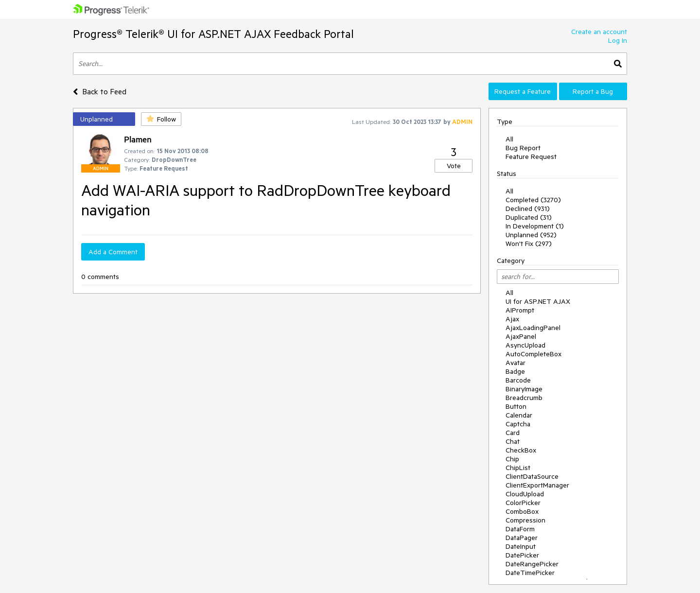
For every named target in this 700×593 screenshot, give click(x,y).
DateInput (521, 546)
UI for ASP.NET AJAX (538, 301)
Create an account (599, 32)
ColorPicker (523, 503)
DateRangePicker (532, 564)
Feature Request (531, 157)
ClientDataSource (532, 476)
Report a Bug (593, 91)
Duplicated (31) (529, 217)
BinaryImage (524, 389)
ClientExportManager (537, 485)
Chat (513, 441)
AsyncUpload (525, 345)
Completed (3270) (533, 200)
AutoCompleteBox (534, 354)
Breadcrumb (524, 398)
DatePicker (522, 555)
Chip (512, 459)
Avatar (516, 363)
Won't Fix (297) (529, 244)
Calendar (519, 415)
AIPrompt (520, 310)
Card (513, 433)
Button (516, 406)
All (509, 139)
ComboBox (522, 511)
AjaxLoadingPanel (533, 328)
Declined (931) (528, 209)
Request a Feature (523, 91)
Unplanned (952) (531, 235)
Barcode (518, 380)
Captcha (518, 424)
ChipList (518, 468)
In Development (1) (535, 226)
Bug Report (523, 148)
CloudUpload (525, 494)
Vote (454, 166)
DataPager (522, 538)
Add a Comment (113, 252)
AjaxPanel (521, 336)
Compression (525, 520)
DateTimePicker (530, 573)
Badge (515, 371)
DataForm (520, 529)
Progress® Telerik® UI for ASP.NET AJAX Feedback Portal (213, 34)
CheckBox (521, 450)
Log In (618, 40)
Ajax (512, 319)
